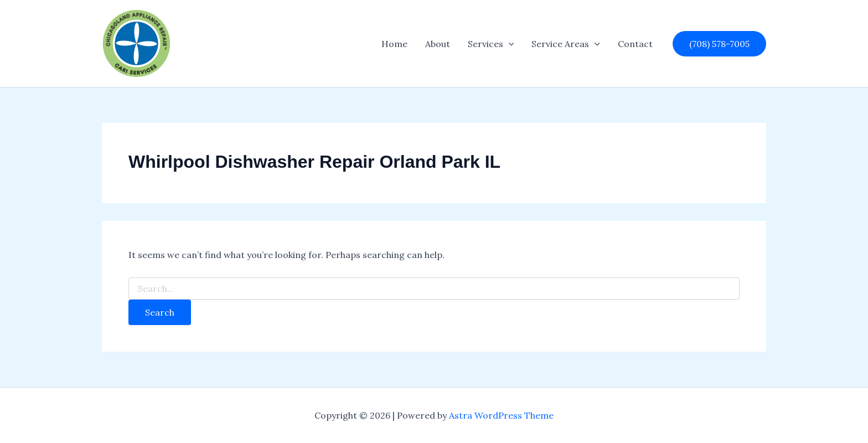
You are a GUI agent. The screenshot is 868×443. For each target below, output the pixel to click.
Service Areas (566, 44)
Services (491, 44)
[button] (509, 44)
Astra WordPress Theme (501, 415)
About (438, 44)
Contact (635, 44)
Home (394, 44)
